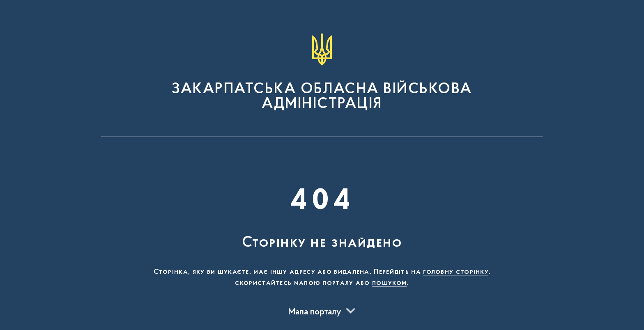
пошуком (389, 283)
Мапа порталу (315, 312)
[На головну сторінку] (322, 72)
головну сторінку (456, 272)
